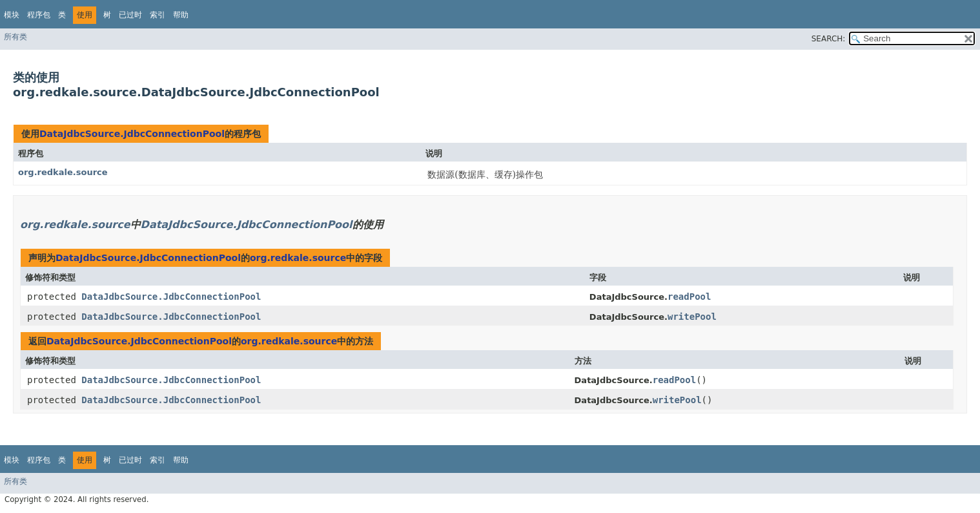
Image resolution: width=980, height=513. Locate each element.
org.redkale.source (63, 172)
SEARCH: (829, 39)
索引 (158, 15)
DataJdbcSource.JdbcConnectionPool (132, 134)
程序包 (39, 15)
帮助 (181, 15)
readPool (689, 297)
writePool (692, 317)
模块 (12, 15)
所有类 (15, 37)
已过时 (130, 15)
